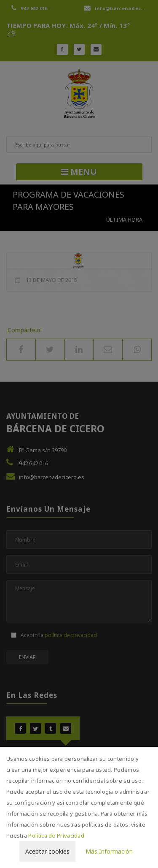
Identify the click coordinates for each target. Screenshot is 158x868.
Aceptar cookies (47, 851)
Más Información (109, 851)
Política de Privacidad (56, 835)
